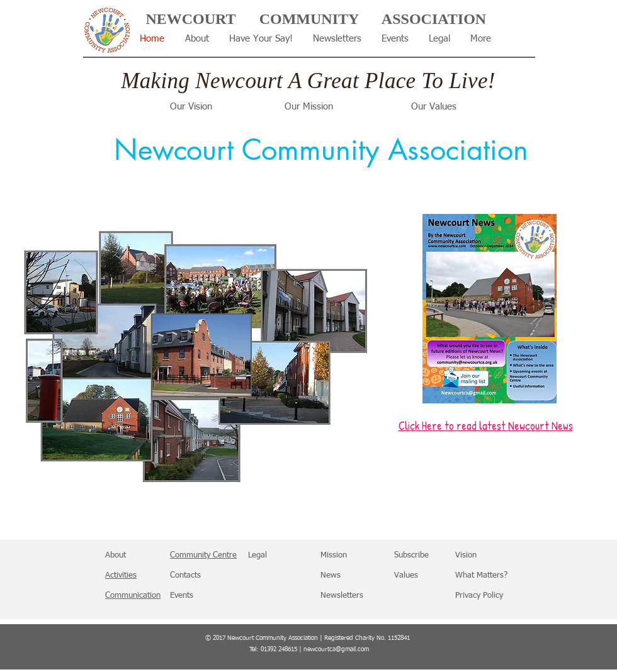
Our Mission (309, 107)
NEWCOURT (190, 19)
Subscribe (411, 555)
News (331, 575)
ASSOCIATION (434, 19)
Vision (466, 555)
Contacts (185, 575)
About (116, 555)
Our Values (434, 107)
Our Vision (191, 107)
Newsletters (342, 596)
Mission (334, 555)
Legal (258, 555)
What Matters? (481, 575)
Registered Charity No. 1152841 (367, 638)
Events (182, 596)
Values (406, 575)
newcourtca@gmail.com (336, 649)
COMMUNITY (309, 19)
